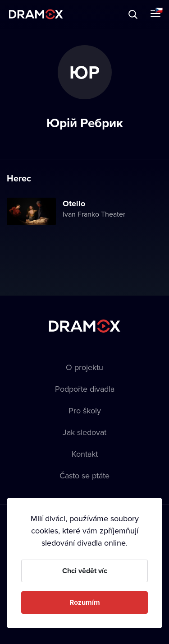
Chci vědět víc (85, 571)
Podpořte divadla (85, 389)
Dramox (36, 14)
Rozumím (85, 602)
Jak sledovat (84, 432)
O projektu (84, 367)
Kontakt (85, 454)
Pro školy (85, 410)
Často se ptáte (84, 475)
